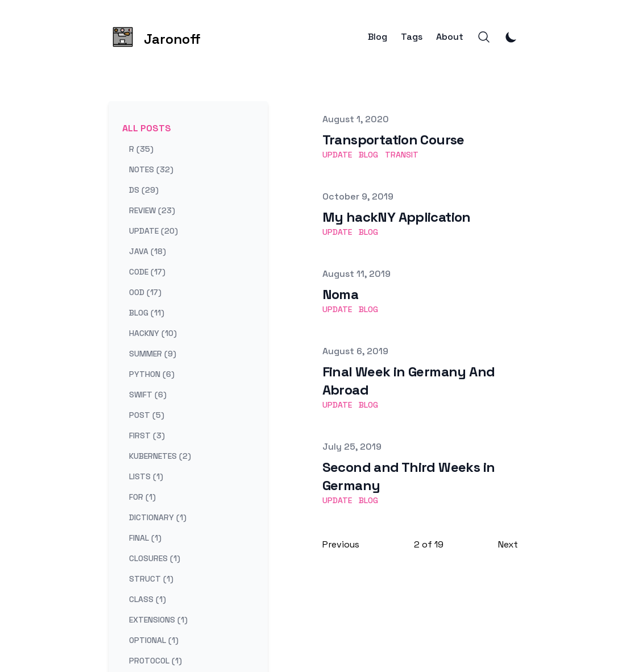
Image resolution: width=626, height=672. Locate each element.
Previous (341, 544)
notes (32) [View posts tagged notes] (151, 169)
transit (402, 155)
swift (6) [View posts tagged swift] (148, 395)
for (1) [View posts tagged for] (142, 497)
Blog (378, 37)
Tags (412, 37)
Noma (341, 294)
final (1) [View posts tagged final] (145, 538)
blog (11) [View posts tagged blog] (147, 313)
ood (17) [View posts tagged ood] (145, 292)
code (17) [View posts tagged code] (147, 272)
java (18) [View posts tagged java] (148, 251)
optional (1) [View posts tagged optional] (154, 640)
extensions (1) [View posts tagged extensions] (158, 620)
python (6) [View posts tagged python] (152, 374)
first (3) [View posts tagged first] (147, 435)
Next (508, 544)
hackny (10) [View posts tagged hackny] (153, 333)
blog (368, 155)
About (450, 37)
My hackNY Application (397, 217)
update (337, 155)
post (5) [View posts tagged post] (147, 415)
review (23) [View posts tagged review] (152, 210)
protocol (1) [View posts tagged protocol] (156, 661)
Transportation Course (393, 140)
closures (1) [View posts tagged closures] (155, 558)
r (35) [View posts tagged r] (141, 149)
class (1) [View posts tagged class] (148, 599)
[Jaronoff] (155, 37)
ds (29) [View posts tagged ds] (144, 190)
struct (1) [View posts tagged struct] (151, 579)
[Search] (484, 37)
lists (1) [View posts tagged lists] (146, 476)
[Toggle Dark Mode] (511, 37)
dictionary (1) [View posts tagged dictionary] (158, 517)
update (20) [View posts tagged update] (154, 231)
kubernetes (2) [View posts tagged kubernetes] (160, 456)
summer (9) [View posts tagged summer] (153, 354)
